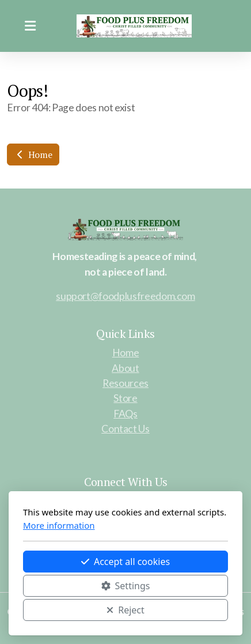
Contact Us (125, 429)
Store (125, 398)
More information (59, 525)
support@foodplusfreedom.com (126, 296)
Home (33, 155)
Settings (126, 586)
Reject (126, 610)
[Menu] (30, 26)
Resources (126, 383)
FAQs (126, 414)
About (125, 368)
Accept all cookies (126, 562)
